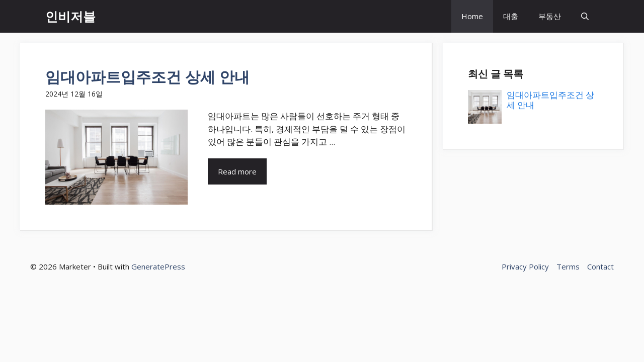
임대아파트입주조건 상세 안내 (147, 77)
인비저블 (70, 16)
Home (472, 16)
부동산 (550, 16)
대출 (511, 16)
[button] (585, 16)
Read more (237, 171)
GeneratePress (158, 266)
